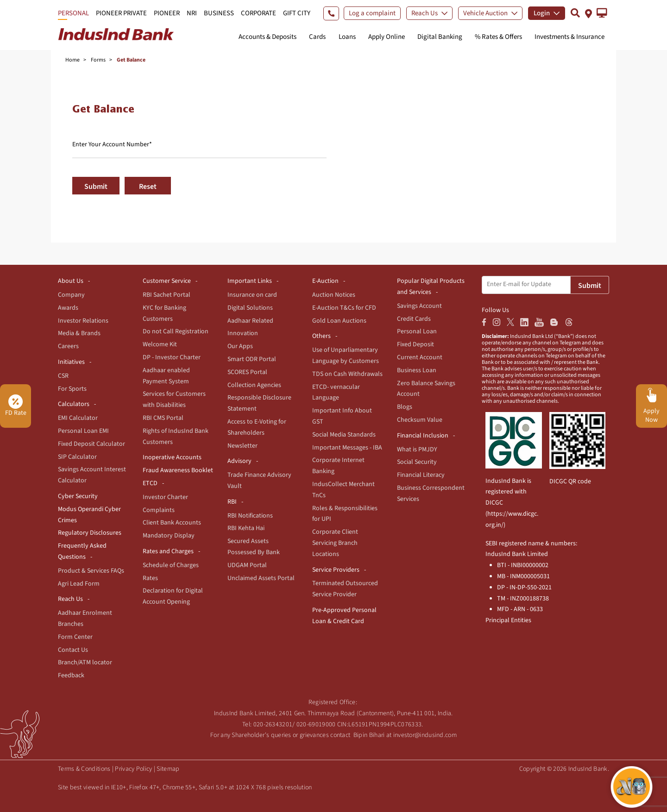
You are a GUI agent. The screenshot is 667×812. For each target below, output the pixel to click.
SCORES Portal (247, 372)
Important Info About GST (342, 416)
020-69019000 (316, 725)
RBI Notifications (250, 516)
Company (71, 295)
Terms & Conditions (84, 769)
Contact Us (73, 650)
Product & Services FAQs (91, 571)
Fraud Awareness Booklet (178, 470)
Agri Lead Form (79, 584)
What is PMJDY (417, 450)
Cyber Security (78, 496)
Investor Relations (83, 321)
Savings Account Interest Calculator (92, 475)
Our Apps (240, 346)
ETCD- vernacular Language (336, 393)
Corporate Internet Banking (338, 466)
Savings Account (419, 306)
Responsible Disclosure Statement (259, 403)
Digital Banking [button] (440, 37)
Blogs (405, 407)
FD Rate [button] (16, 406)
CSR (63, 376)
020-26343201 (273, 725)
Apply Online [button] (387, 37)
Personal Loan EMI (83, 431)
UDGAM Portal (247, 565)
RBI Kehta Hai (246, 528)
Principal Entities (508, 620)
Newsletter (242, 446)
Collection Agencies (254, 385)
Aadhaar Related (250, 321)
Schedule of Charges (171, 565)
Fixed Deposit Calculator (91, 444)
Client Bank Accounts (172, 523)
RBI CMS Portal (163, 418)
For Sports (72, 389)
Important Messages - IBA (347, 448)
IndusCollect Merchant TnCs (343, 490)
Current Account (420, 357)
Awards (68, 308)
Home (72, 60)
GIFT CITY (297, 13)
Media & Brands (79, 333)
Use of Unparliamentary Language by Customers (346, 356)
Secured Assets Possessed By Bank (254, 547)
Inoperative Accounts (172, 457)
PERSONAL (73, 13)
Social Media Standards (344, 435)
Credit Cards (414, 319)
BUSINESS (219, 13)
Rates (150, 578)
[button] (602, 13)
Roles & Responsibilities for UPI (345, 514)
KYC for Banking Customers (164, 313)
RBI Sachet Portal (167, 295)
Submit (96, 187)
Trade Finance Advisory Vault (259, 481)
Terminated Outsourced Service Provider (345, 589)
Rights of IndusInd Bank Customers (176, 437)
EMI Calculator (78, 418)
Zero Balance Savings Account (426, 389)
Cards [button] (317, 37)
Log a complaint (372, 13)
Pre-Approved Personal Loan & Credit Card (344, 616)
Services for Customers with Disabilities (174, 400)
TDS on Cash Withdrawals (347, 374)
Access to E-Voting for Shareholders (257, 427)
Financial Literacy (421, 475)
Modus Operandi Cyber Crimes (89, 515)
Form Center (75, 637)
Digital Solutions (250, 308)
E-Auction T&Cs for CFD (344, 308)
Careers (68, 346)
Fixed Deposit (415, 344)
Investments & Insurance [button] (569, 37)
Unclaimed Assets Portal (261, 578)
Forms (98, 60)
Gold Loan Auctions (339, 321)
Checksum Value (420, 420)
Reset (148, 187)
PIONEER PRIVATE (121, 13)
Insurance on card (252, 295)
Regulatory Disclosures (90, 533)
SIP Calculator (77, 457)
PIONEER (167, 13)
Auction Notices (334, 295)
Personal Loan (417, 331)
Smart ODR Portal (252, 359)
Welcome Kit (160, 344)
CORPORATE (258, 13)
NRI (192, 13)
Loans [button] (347, 37)
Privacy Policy (133, 769)
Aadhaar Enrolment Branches (85, 618)
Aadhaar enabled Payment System (166, 376)
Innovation (243, 333)
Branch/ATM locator (85, 662)
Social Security (417, 462)
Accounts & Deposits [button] (267, 37)
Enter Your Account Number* (112, 144)
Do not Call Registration (176, 331)
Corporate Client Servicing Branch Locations (335, 543)
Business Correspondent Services (431, 493)
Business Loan (417, 370)
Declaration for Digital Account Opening (173, 596)
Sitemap (168, 769)
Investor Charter (165, 497)
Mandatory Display (169, 536)
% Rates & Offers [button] (498, 37)
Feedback (71, 675)
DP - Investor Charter (172, 357)
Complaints (159, 510)
